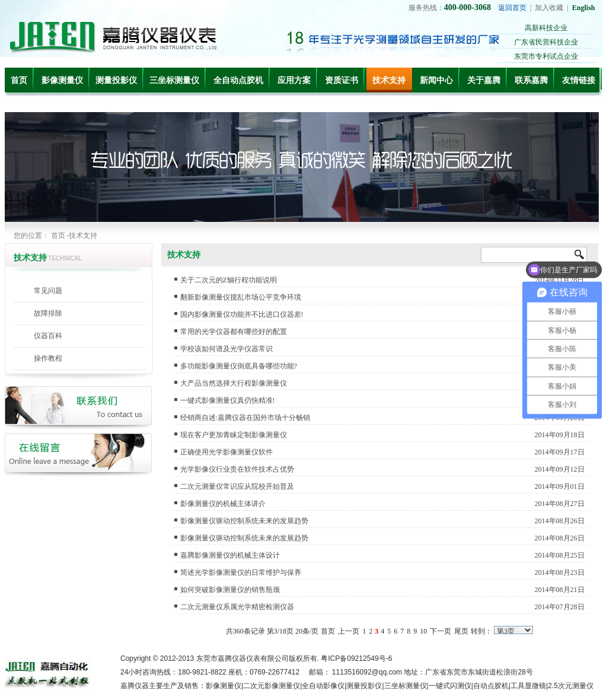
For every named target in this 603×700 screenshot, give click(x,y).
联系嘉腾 (531, 80)
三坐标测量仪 (174, 80)
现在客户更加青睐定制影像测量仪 (234, 435)
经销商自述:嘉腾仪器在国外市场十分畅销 (245, 418)
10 (423, 631)
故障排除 (48, 313)
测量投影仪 (116, 80)
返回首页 (512, 8)
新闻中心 (436, 80)
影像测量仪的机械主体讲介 (223, 504)
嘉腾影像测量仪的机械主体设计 (230, 555)
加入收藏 (549, 8)
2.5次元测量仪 (571, 686)
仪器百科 (48, 336)
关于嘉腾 (484, 80)
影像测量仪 (62, 80)
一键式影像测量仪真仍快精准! (228, 400)
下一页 (441, 631)
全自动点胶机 (238, 80)
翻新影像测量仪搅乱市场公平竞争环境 (241, 297)
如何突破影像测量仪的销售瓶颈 (230, 590)
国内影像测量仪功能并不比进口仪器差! (242, 314)
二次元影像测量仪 (272, 686)
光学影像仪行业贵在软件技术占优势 (237, 469)
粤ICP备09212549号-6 (356, 658)
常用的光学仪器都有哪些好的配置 (234, 332)
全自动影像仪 (323, 686)
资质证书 (342, 80)
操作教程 (48, 358)
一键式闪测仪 (450, 686)
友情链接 (579, 80)
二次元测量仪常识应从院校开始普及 (237, 486)
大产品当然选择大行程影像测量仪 (234, 383)
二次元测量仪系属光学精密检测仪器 (237, 607)
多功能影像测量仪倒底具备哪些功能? (239, 366)
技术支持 (389, 80)
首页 (19, 80)
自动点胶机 (491, 686)
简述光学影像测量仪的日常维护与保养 (241, 572)
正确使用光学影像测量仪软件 (226, 452)
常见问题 (48, 291)
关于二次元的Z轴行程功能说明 (229, 280)
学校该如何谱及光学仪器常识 (226, 349)
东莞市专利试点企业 (546, 56)
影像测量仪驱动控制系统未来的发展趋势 (244, 521)
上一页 (349, 631)
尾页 (461, 631)
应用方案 (294, 80)
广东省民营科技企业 (546, 42)
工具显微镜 (528, 686)
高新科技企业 (546, 28)
